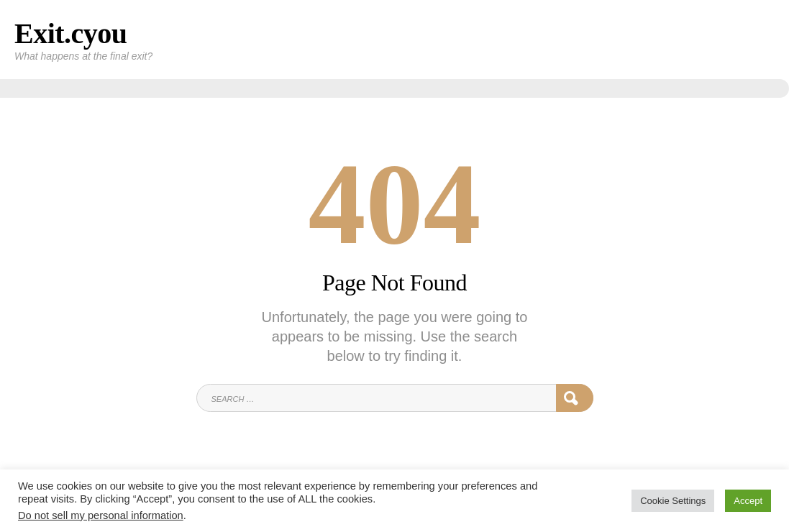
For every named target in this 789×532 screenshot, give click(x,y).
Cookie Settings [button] (673, 501)
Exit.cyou (71, 33)
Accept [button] (748, 501)
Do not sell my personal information (101, 515)
